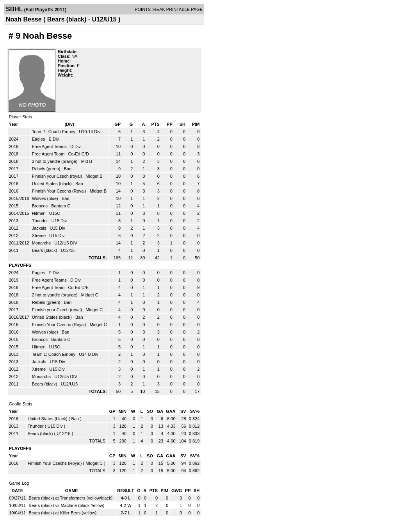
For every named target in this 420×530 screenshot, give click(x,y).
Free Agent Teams (50, 146)
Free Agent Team (49, 154)
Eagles (39, 139)
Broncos (40, 206)
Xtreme (40, 236)
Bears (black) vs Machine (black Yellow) (67, 505)
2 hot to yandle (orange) (55, 161)
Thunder (41, 221)
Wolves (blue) (46, 198)
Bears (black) (45, 250)
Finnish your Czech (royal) (58, 176)
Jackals (40, 228)
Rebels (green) (47, 169)
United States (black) (52, 184)
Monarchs (42, 243)
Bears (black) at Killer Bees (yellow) (63, 513)
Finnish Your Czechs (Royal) (60, 191)
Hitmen (39, 213)
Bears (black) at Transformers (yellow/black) (71, 498)
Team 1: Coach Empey (54, 132)
